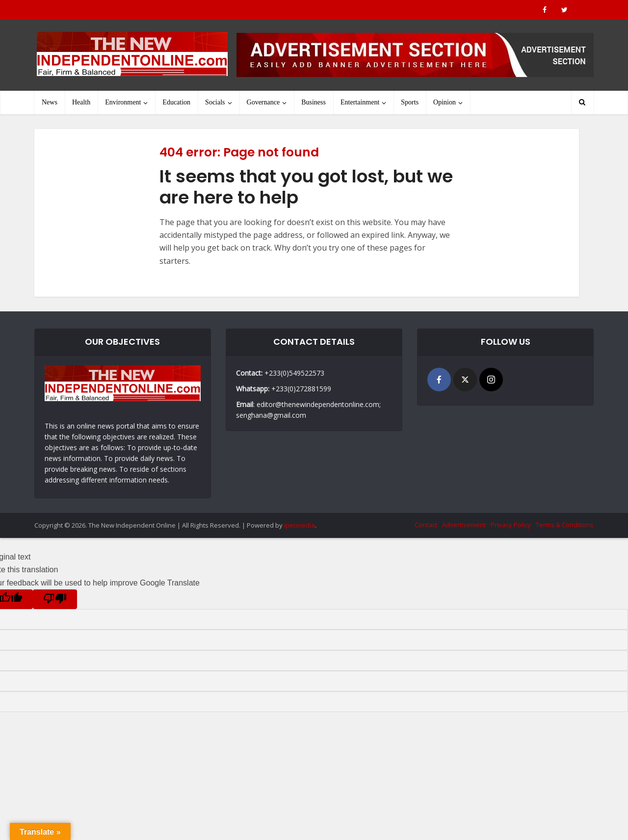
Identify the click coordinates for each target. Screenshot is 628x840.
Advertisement (464, 525)
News (50, 102)
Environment (123, 102)
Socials (215, 102)
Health (81, 102)
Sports (410, 102)
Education (176, 102)
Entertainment (360, 102)
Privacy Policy (511, 525)
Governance (263, 102)
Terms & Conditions (565, 525)
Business (314, 102)
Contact (426, 525)
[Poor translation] (55, 599)
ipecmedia (300, 525)
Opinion (445, 102)
